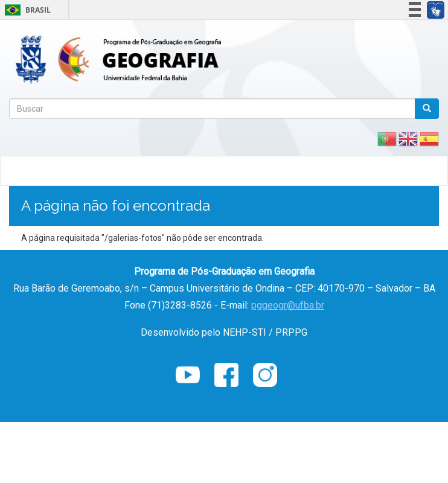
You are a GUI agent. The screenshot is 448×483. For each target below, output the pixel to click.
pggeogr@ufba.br (288, 305)
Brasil (26, 10)
